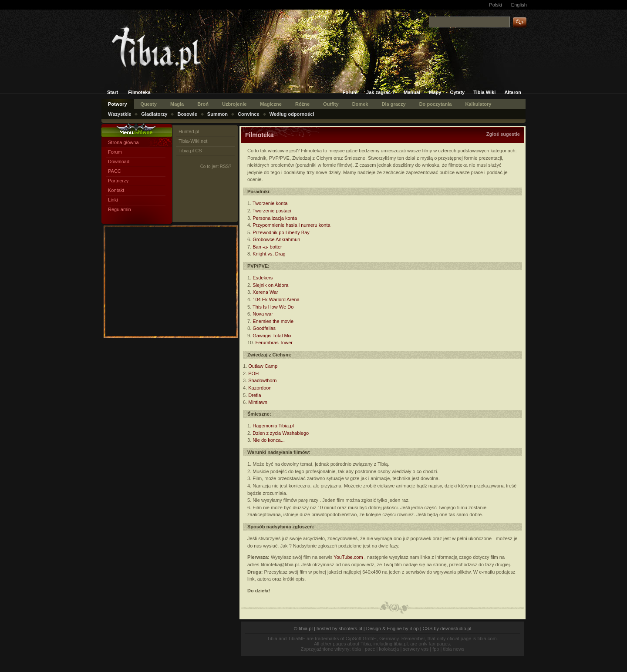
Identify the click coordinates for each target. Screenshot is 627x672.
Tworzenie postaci (272, 211)
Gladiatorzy (154, 114)
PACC (115, 171)
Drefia (255, 395)
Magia (177, 104)
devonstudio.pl (456, 628)
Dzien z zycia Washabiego (281, 433)
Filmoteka (139, 92)
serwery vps (416, 649)
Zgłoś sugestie (503, 134)
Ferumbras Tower (274, 343)
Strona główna (123, 142)
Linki (113, 200)
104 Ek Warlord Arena (276, 299)
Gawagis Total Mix (272, 336)
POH (253, 373)
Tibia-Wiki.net (193, 141)
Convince (249, 114)
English (519, 5)
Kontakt (116, 190)
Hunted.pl (189, 131)
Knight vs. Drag (269, 254)
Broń (203, 104)
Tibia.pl (172, 51)
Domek (360, 104)
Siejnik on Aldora (270, 285)
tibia (357, 649)
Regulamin (120, 209)
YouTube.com (348, 557)
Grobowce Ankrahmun (276, 239)
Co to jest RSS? (216, 166)
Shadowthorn (262, 380)
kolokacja (389, 649)
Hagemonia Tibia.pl (273, 426)
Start (113, 92)
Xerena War (265, 292)
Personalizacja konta (275, 218)
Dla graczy (393, 104)
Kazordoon (260, 388)
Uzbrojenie (234, 104)
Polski (495, 5)
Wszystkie (120, 114)
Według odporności (292, 114)
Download (119, 161)
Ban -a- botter (267, 247)
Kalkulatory (478, 104)
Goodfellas (264, 328)
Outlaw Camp (263, 366)
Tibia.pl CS (190, 151)
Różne (302, 104)
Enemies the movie (273, 321)
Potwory (118, 104)
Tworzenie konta (270, 203)
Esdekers (263, 278)
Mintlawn (258, 402)
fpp (436, 649)
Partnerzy (118, 181)
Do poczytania (436, 104)
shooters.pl (351, 628)
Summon (217, 114)
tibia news (454, 649)
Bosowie (187, 114)
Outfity (331, 104)
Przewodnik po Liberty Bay (281, 232)
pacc (370, 649)
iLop (414, 628)
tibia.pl (306, 628)
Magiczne (271, 104)
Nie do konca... (269, 440)
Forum (115, 152)
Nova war (263, 314)
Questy (149, 104)
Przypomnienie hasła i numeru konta (291, 225)
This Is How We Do (273, 307)
